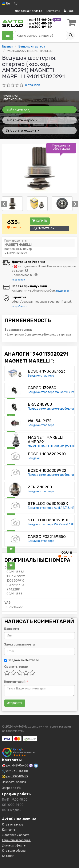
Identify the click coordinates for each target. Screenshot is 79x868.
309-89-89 (40, 27)
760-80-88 (40, 24)
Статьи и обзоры (14, 851)
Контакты (53, 11)
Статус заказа (13, 825)
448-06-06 (40, 20)
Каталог (8, 856)
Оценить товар (16, 667)
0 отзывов (33, 85)
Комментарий (16, 682)
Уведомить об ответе (22, 660)
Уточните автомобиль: (13, 98)
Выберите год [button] (19, 110)
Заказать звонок (14, 782)
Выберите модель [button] (22, 130)
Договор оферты (14, 845)
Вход (69, 11)
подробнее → (20, 280)
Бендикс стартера (41, 376)
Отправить (15, 703)
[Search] (71, 36)
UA (6, 4)
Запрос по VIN (12, 788)
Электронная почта (19, 645)
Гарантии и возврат (16, 840)
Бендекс (34, 458)
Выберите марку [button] (21, 120)
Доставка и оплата (28, 11)
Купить (40, 221)
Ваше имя (12, 629)
